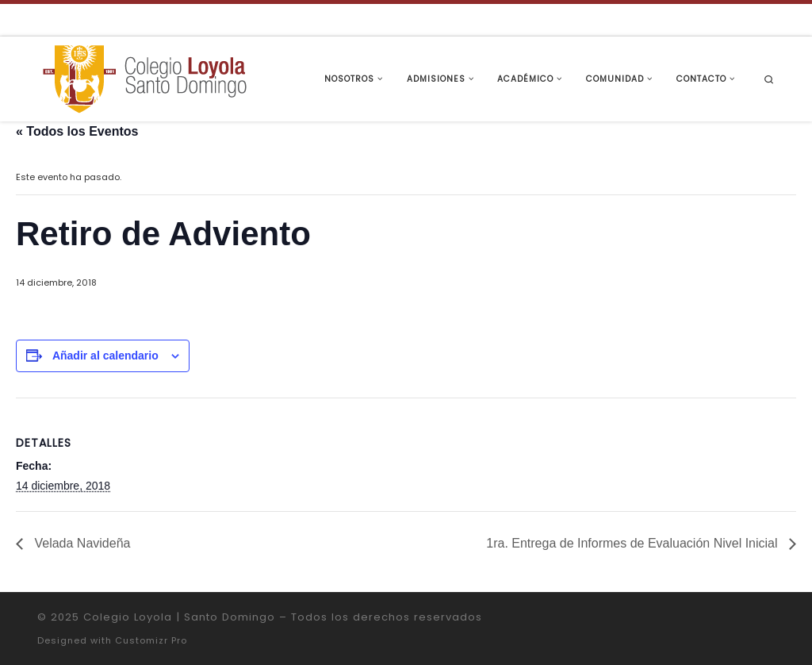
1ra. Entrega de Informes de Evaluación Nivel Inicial (634, 543)
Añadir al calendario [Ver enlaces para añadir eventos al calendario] (105, 356)
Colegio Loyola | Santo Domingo (179, 617)
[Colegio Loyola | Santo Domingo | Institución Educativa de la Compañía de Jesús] (144, 77)
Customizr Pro (151, 640)
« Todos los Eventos (77, 131)
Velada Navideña (80, 543)
